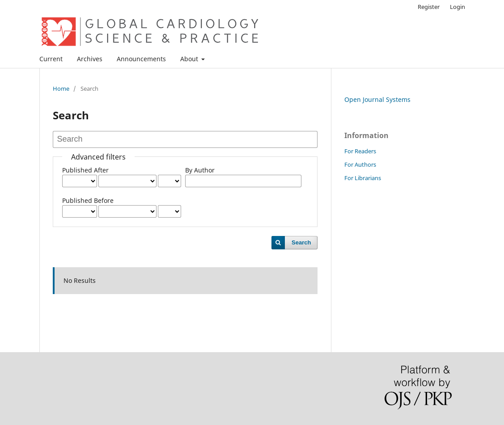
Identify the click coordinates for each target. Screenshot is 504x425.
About (190, 59)
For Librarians (363, 178)
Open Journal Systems (377, 99)
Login (457, 7)
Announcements (141, 59)
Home (61, 88)
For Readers (360, 151)
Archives (90, 59)
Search (301, 242)
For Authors (360, 164)
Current (51, 59)
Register (429, 7)
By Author (200, 170)
